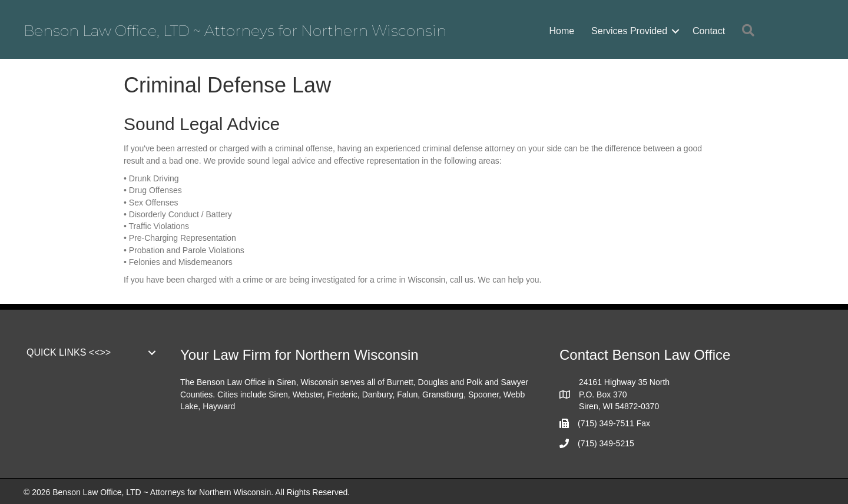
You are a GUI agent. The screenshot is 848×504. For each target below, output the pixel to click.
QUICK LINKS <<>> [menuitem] (69, 352)
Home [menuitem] (562, 31)
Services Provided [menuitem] (629, 31)
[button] (675, 31)
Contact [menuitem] (709, 31)
